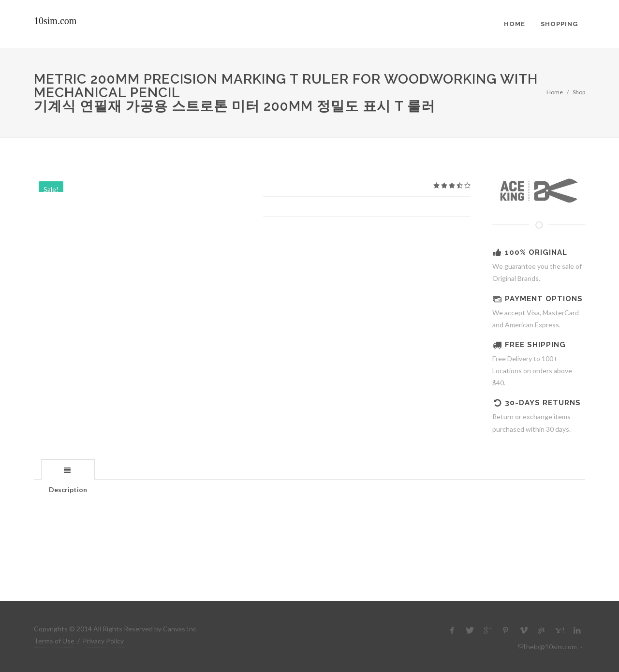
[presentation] (68, 470)
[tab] (68, 469)
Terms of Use (54, 641)
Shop (579, 92)
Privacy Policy (103, 641)
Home (555, 92)
